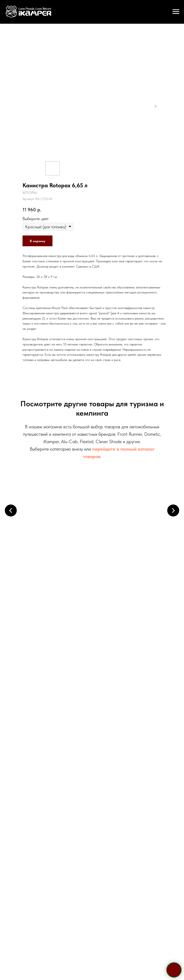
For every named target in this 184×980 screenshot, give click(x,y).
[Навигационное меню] (176, 12)
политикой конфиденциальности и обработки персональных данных (105, 853)
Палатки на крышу (58, 529)
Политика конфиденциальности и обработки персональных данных (92, 932)
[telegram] (79, 764)
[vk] (105, 764)
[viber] (96, 764)
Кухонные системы (126, 601)
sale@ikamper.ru (92, 727)
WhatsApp (104, 718)
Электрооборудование (59, 601)
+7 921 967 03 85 (92, 708)
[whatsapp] (88, 764)
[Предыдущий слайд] (11, 510)
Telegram (78, 718)
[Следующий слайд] (173, 510)
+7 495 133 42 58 (92, 698)
